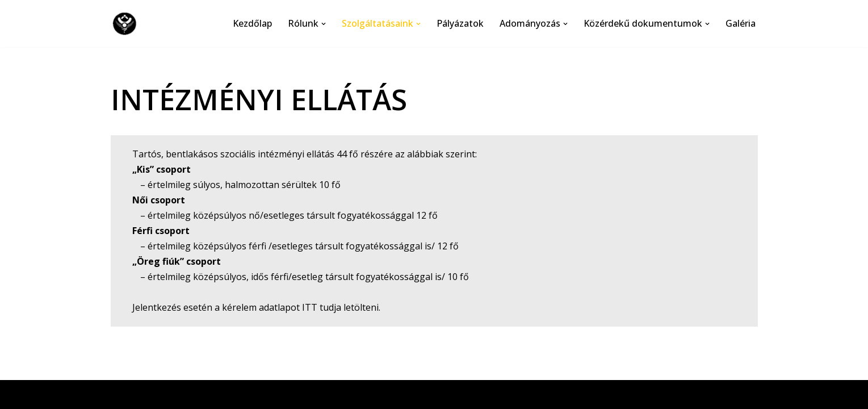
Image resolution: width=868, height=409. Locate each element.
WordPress (218, 394)
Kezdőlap (252, 23)
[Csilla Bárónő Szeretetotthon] (127, 24)
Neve (122, 394)
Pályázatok (460, 23)
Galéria (741, 23)
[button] (324, 24)
